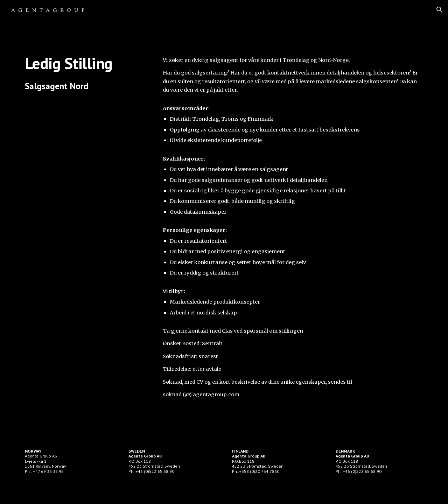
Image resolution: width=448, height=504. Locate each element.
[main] (86, 73)
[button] (440, 10)
